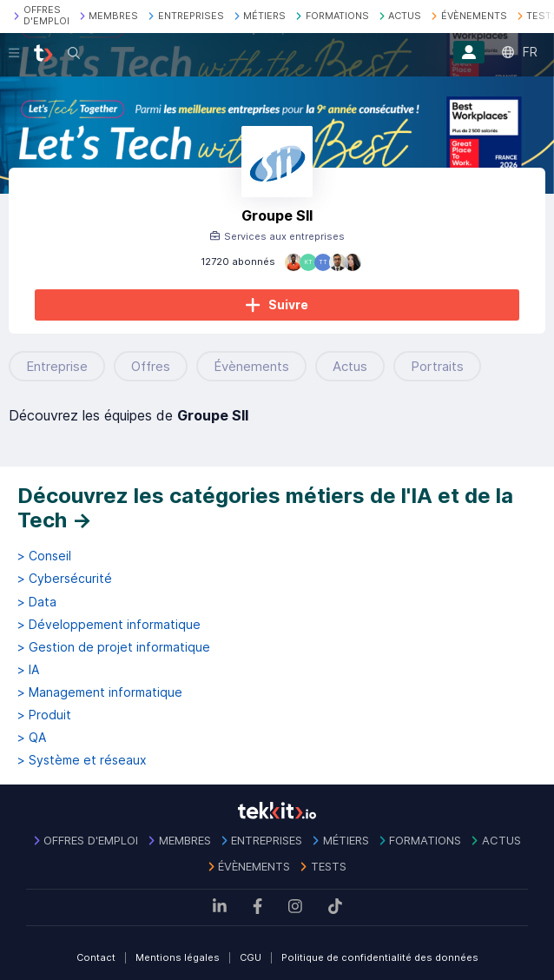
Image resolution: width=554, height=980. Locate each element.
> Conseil (44, 556)
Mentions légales (178, 957)
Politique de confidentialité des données (380, 957)
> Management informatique (100, 692)
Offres (151, 366)
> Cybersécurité (65, 579)
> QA (32, 738)
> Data (37, 602)
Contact (96, 957)
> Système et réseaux (82, 760)
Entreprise (57, 366)
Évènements (251, 366)
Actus (350, 366)
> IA (28, 670)
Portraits (437, 366)
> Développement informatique (109, 625)
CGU (251, 957)
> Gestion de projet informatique (114, 647)
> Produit (44, 715)
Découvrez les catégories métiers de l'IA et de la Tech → (265, 508)
